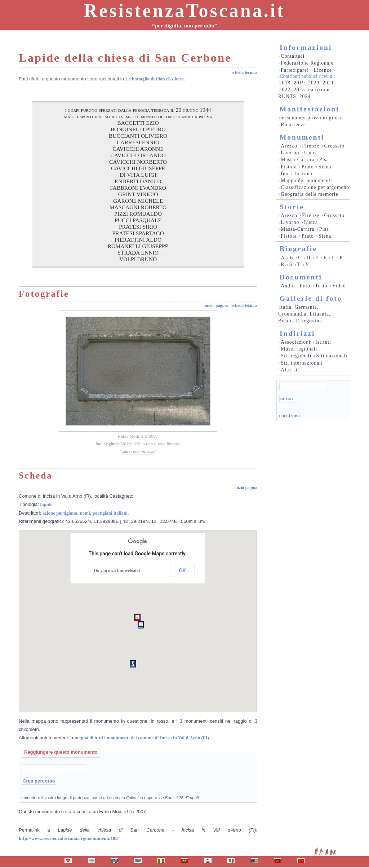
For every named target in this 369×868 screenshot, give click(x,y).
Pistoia (289, 167)
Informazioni (306, 47)
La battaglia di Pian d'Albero (155, 79)
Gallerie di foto (311, 298)
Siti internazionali (302, 363)
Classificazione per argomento (316, 187)
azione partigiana (60, 513)
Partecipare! (295, 70)
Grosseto (334, 146)
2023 (299, 90)
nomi (85, 513)
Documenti (301, 277)
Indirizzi (297, 333)
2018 (285, 83)
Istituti (323, 342)
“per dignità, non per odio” (184, 25)
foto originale (108, 444)
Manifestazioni (309, 109)
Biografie (298, 249)
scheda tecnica (244, 73)
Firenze (311, 146)
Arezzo (289, 146)
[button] (137, 618)
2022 (285, 90)
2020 (314, 83)
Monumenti (302, 137)
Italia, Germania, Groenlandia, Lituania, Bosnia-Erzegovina (304, 314)
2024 (305, 96)
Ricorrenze (293, 125)
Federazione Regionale (307, 63)
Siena (325, 167)
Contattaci (293, 56)
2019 (299, 83)
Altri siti (291, 370)
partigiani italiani (110, 513)
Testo (321, 286)
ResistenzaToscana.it (185, 11)
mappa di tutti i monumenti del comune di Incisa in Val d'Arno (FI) (142, 738)
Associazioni (295, 342)
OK (182, 570)
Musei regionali (299, 349)
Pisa (324, 160)
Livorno (290, 153)
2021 (328, 83)
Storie (292, 207)
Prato (308, 167)
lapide (46, 504)
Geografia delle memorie (309, 194)
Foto (305, 286)
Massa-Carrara (297, 160)
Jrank (294, 416)
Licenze (323, 70)
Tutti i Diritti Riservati (138, 452)
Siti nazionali (332, 356)
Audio (288, 286)
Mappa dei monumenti (306, 180)
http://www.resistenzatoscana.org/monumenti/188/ (69, 838)
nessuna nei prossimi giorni (311, 118)
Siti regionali (296, 356)
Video (339, 286)
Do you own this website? (117, 570)
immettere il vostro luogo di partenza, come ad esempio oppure (110, 797)
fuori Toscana (296, 174)
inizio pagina (216, 306)
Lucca (311, 153)
